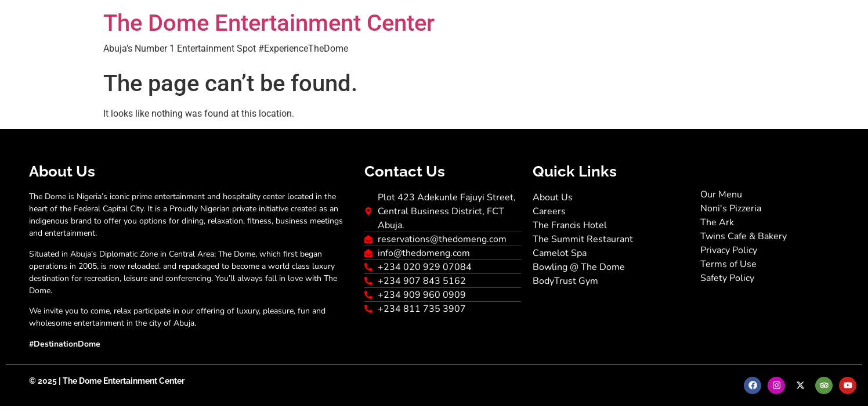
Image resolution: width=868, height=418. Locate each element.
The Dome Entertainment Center (269, 23)
